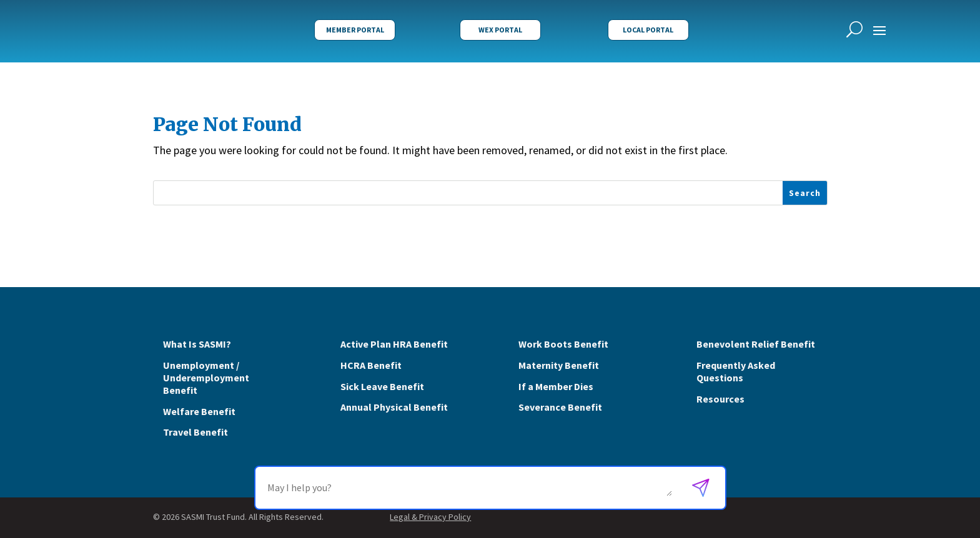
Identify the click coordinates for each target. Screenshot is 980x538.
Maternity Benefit (559, 365)
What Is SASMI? (197, 344)
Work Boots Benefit (563, 344)
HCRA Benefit (371, 365)
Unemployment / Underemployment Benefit (206, 378)
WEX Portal (500, 30)
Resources (720, 399)
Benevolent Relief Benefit (756, 344)
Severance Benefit (560, 407)
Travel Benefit (196, 432)
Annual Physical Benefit (394, 407)
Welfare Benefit (199, 411)
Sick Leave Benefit (382, 386)
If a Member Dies (556, 386)
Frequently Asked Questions (736, 371)
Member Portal (355, 30)
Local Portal (648, 30)
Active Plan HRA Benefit (394, 344)
